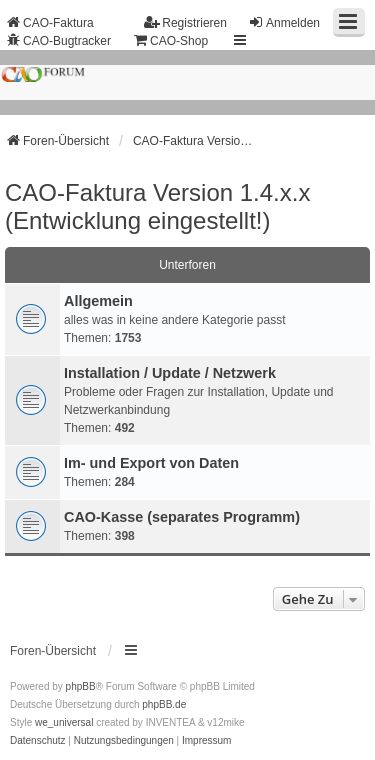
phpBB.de (164, 704)
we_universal (64, 722)
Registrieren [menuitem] (185, 22)
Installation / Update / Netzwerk (170, 373)
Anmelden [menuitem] (284, 22)
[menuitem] (38, 741)
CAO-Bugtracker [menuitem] (58, 40)
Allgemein (98, 301)
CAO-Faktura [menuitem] (49, 22)
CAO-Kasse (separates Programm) (182, 517)
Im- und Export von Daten (151, 463)
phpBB (81, 686)
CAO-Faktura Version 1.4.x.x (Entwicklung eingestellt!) (157, 206)
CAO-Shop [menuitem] (170, 40)
